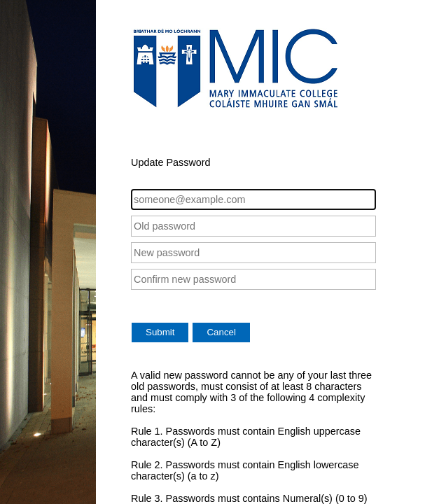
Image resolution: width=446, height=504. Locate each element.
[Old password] (253, 226)
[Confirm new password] (253, 279)
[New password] (253, 253)
